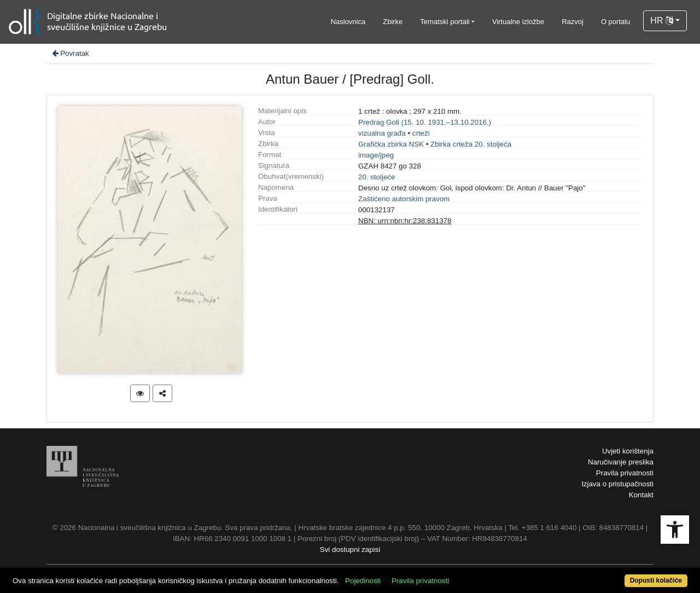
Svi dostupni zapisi (350, 550)
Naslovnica (348, 22)
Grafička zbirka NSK (391, 144)
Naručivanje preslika (621, 462)
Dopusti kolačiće (656, 580)
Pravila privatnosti (625, 473)
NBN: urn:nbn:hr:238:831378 (405, 221)
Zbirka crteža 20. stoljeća (471, 144)
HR (662, 21)
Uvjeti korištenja (628, 451)
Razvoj (573, 22)
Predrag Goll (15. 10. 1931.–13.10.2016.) (425, 122)
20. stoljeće (377, 177)
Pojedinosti (363, 581)
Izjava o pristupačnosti (617, 484)
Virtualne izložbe (518, 22)
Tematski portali (445, 22)
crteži (421, 133)
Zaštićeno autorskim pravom (404, 199)
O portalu (616, 22)
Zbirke (393, 22)
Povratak (70, 53)
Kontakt (641, 495)
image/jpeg (376, 155)
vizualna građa (382, 133)
